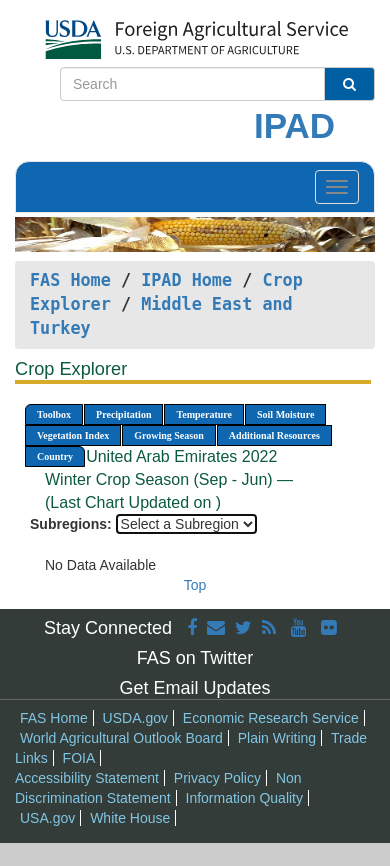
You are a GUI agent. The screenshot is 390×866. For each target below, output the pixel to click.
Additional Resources (274, 435)
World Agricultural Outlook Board (121, 738)
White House (130, 818)
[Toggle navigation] (337, 187)
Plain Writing (277, 738)
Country (55, 456)
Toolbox (54, 414)
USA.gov (47, 818)
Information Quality (245, 798)
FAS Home (70, 280)
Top (195, 585)
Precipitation (123, 414)
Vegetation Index (73, 435)
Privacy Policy (217, 778)
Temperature (204, 414)
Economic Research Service (271, 718)
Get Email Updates (194, 688)
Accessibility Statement (87, 778)
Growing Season (169, 435)
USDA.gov (135, 718)
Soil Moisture (285, 414)
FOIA (79, 758)
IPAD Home (186, 280)
